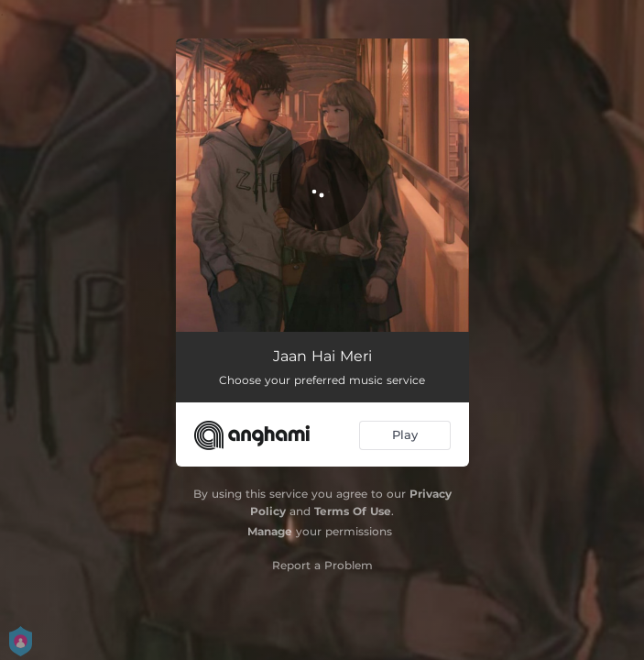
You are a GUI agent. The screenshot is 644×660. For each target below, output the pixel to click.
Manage (270, 531)
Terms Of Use (353, 511)
